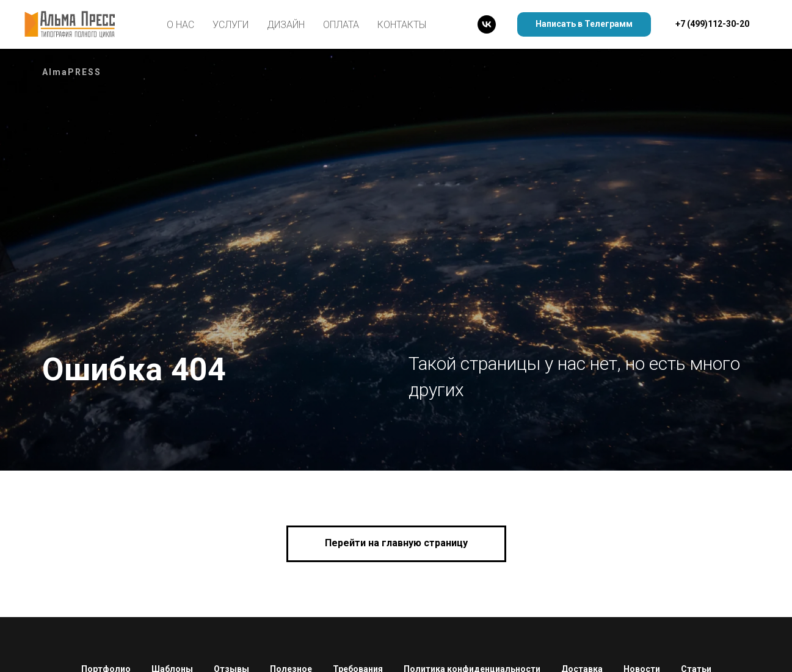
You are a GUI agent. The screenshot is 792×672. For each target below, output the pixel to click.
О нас (180, 25)
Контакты (402, 25)
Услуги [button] (231, 25)
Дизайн (286, 25)
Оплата (341, 25)
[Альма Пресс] (487, 24)
